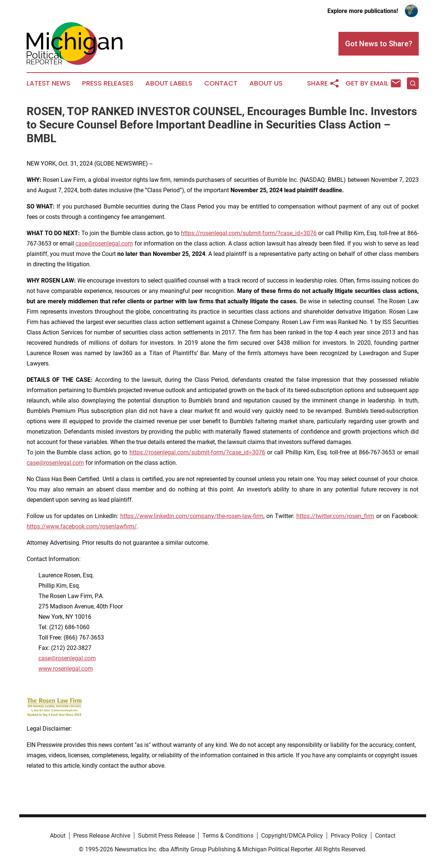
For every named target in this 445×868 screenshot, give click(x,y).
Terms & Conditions (228, 836)
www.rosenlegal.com (66, 669)
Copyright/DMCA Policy (292, 836)
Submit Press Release (166, 836)
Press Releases (108, 83)
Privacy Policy (349, 836)
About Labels (169, 83)
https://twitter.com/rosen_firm (335, 516)
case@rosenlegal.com (104, 243)
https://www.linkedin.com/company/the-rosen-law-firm (192, 516)
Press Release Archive (102, 836)
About (58, 836)
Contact (221, 83)
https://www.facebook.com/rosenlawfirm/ (82, 526)
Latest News (48, 83)
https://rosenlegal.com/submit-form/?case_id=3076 (249, 233)
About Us (266, 83)
